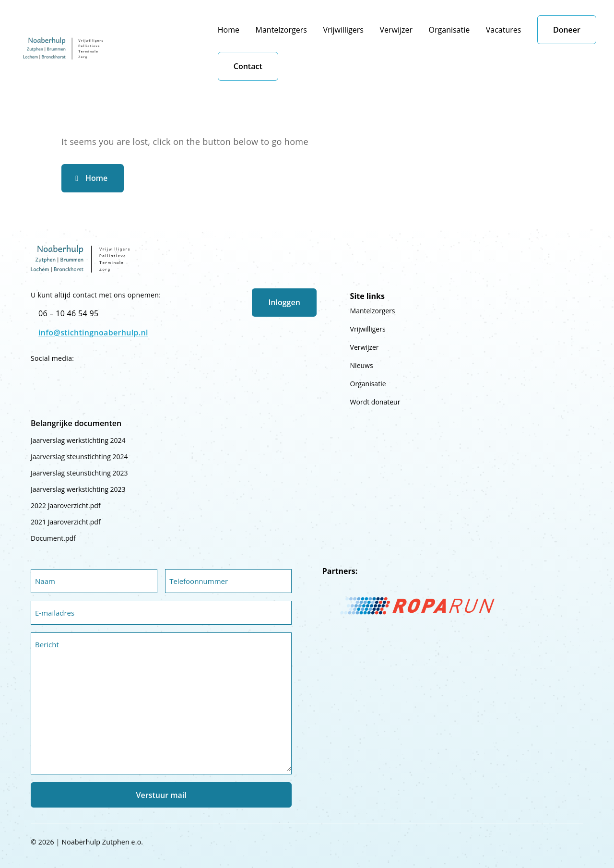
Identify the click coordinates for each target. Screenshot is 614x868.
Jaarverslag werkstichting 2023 (78, 489)
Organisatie (449, 30)
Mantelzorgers (281, 30)
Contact (248, 66)
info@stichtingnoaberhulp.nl (93, 333)
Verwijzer (396, 30)
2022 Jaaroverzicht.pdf (66, 505)
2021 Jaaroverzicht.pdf (66, 522)
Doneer (567, 30)
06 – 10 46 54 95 (68, 313)
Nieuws (362, 365)
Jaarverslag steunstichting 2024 (79, 457)
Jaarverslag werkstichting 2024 (78, 440)
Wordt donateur (375, 402)
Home (229, 30)
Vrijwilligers (343, 30)
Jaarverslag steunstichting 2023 (79, 473)
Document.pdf (53, 538)
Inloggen (284, 302)
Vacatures (504, 30)
